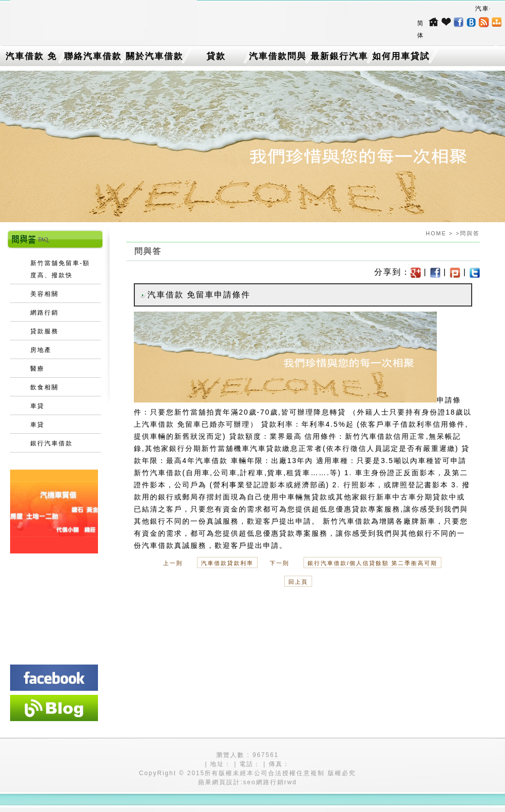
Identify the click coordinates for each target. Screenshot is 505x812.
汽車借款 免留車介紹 (31, 59)
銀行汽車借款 (52, 443)
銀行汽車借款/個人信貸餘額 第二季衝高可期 (372, 563)
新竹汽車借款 (369, 436)
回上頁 (298, 582)
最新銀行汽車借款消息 (339, 59)
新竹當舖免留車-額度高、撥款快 (60, 269)
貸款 (216, 56)
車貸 (37, 406)
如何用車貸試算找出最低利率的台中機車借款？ (401, 59)
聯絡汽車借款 (93, 56)
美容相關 (44, 294)
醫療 (37, 369)
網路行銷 (44, 313)
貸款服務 (44, 331)
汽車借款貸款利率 (227, 563)
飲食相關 (44, 387)
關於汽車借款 (155, 56)
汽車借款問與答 (278, 59)
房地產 (41, 350)
